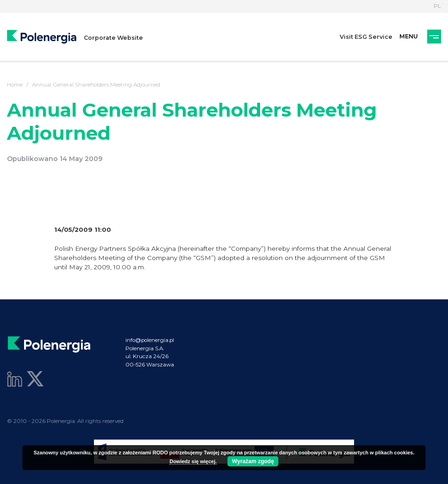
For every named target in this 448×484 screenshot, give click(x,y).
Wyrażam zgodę (253, 461)
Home (15, 85)
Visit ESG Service (366, 37)
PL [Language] (437, 6)
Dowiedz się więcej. (193, 461)
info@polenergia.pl (150, 340)
